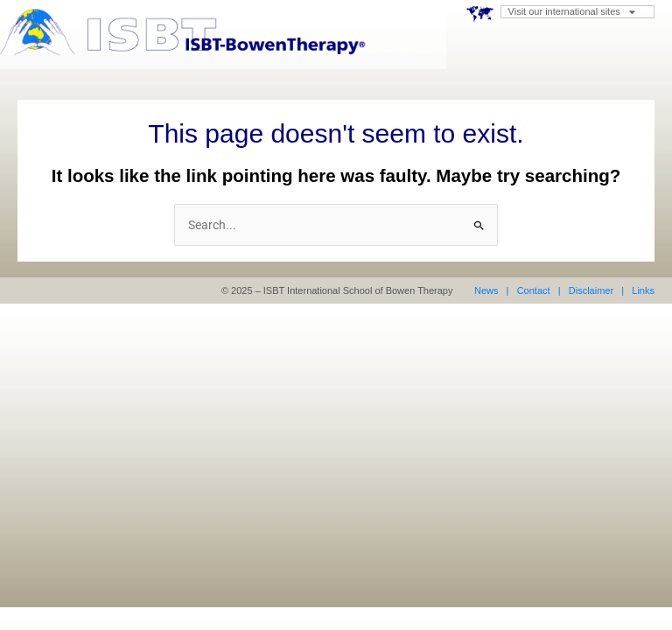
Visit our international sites (572, 12)
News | (492, 290)
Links (642, 290)
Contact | (539, 290)
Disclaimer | (596, 290)
